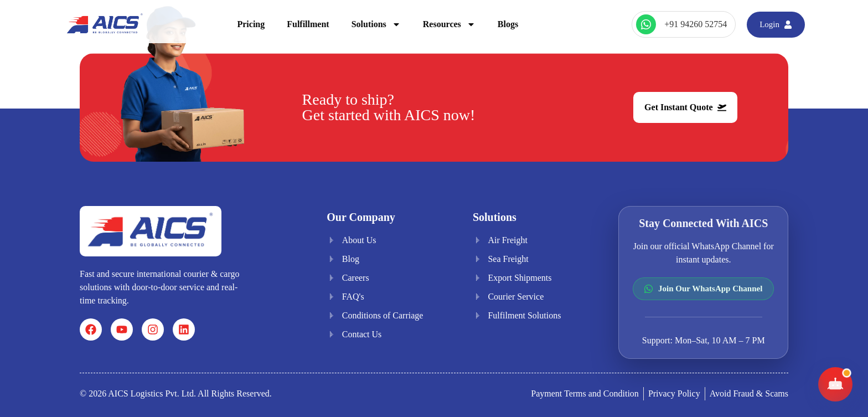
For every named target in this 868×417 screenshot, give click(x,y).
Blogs (508, 24)
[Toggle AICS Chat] (835, 384)
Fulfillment (308, 24)
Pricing (251, 24)
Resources (449, 24)
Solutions (376, 24)
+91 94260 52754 (696, 24)
